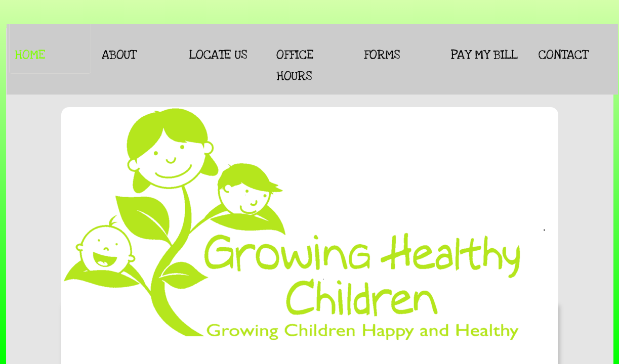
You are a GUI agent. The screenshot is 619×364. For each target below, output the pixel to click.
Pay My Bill (484, 55)
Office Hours (295, 65)
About (119, 55)
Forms (382, 55)
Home (30, 55)
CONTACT (563, 55)
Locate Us (218, 55)
